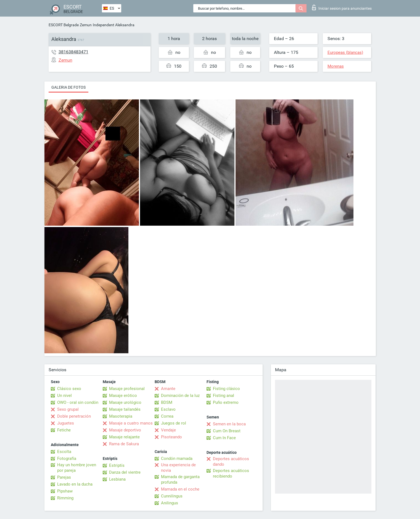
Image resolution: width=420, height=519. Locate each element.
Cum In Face (224, 438)
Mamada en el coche (180, 489)
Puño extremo (226, 402)
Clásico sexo (69, 389)
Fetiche (64, 430)
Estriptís (117, 465)
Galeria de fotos (68, 87)
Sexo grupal (68, 409)
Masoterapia (121, 416)
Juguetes (66, 423)
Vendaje (168, 430)
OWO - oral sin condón (78, 402)
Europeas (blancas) (345, 52)
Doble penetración (74, 416)
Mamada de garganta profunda (180, 480)
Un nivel (64, 396)
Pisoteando (171, 437)
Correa (167, 416)
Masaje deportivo (125, 430)
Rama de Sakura (124, 444)
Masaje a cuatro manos (131, 423)
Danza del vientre (125, 472)
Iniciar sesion (342, 7)
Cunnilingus (172, 496)
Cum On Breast (227, 431)
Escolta (64, 452)
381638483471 (73, 52)
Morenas (336, 66)
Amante (168, 389)
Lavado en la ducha (75, 484)
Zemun (86, 25)
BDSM (167, 402)
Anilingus (170, 503)
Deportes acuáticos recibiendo (231, 473)
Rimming (65, 498)
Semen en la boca (229, 424)
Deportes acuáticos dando (231, 462)
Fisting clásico (226, 389)
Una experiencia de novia (178, 468)
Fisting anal (224, 396)
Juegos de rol (174, 423)
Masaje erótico (123, 396)
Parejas (64, 477)
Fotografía (67, 459)
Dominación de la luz (180, 396)
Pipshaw (65, 491)
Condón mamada (177, 459)
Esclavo (168, 409)
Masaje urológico (125, 402)
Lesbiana (117, 479)
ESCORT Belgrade (64, 25)
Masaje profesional (127, 389)
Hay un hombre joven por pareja (77, 468)
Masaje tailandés (125, 409)
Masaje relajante (124, 437)
